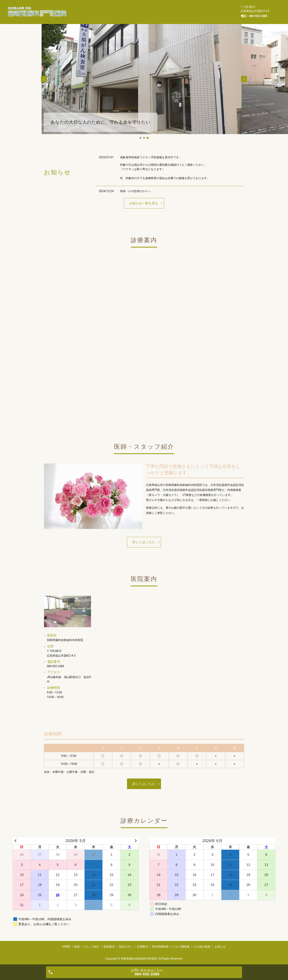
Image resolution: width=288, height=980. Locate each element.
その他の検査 (114, 15)
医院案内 (137, 9)
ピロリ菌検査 (87, 15)
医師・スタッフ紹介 (109, 9)
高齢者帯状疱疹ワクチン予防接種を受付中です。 (151, 157)
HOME (83, 9)
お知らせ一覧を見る (144, 203)
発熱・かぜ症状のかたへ (135, 191)
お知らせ (137, 15)
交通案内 (181, 9)
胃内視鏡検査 (204, 9)
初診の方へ (159, 9)
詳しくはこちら (144, 542)
